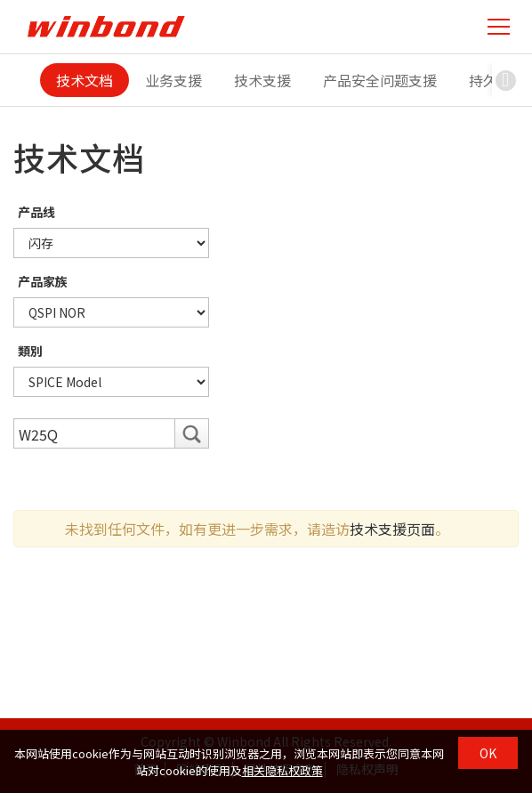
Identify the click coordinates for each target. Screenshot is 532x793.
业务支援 (173, 80)
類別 (30, 351)
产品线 (36, 212)
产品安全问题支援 (380, 80)
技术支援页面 (392, 529)
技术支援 (262, 80)
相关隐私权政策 (282, 770)
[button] (505, 80)
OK (488, 753)
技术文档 (85, 80)
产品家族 (43, 281)
